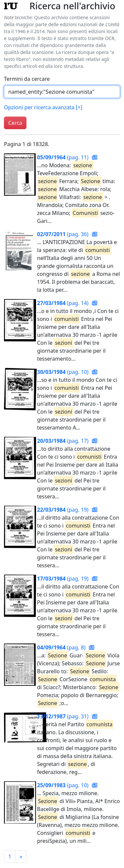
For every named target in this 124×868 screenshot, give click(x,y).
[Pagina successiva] (21, 856)
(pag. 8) (62, 647)
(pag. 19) (63, 510)
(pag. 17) (63, 441)
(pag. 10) (63, 372)
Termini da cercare (27, 79)
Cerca (15, 123)
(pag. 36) (63, 234)
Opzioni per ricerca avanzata (43, 107)
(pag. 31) (63, 716)
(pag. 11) (63, 157)
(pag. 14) (63, 303)
